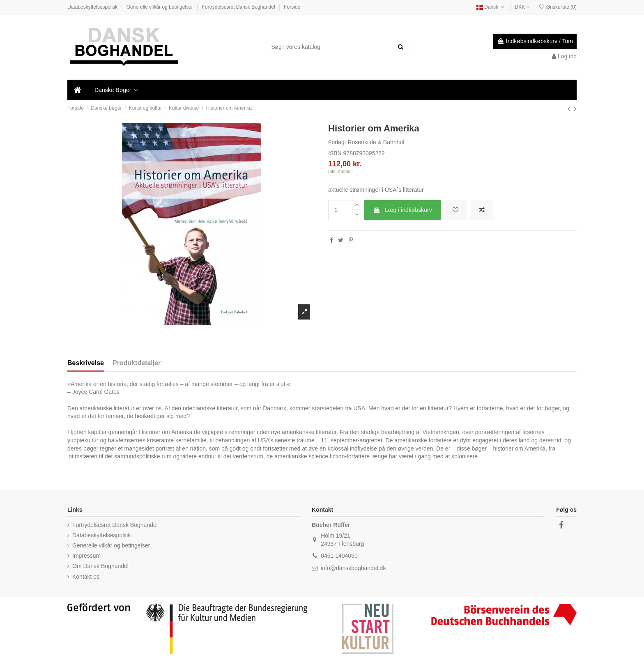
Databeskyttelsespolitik (93, 7)
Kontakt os (86, 577)
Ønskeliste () (558, 7)
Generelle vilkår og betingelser (160, 7)
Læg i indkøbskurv (402, 210)
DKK (522, 7)
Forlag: (337, 142)
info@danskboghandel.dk (353, 568)
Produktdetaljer (137, 363)
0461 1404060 (339, 556)
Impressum (86, 556)
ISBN (335, 153)
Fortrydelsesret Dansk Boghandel (239, 7)
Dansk (491, 7)
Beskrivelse (86, 363)
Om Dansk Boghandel (100, 566)
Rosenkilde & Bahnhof (376, 142)
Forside (292, 7)
